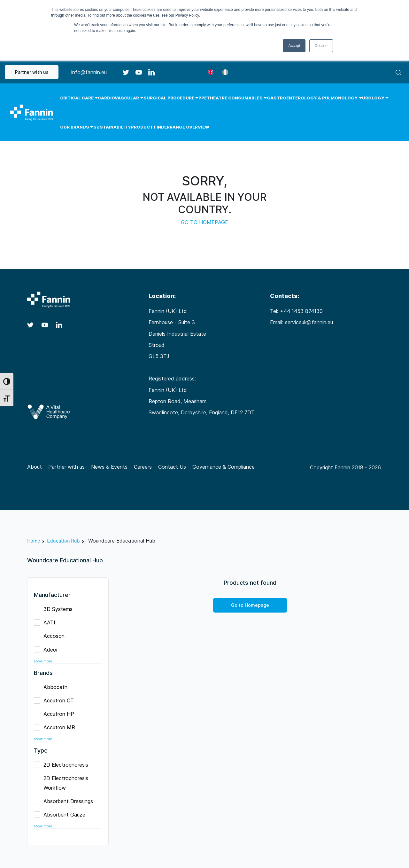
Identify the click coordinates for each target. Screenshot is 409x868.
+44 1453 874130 (301, 311)
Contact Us (172, 467)
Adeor (48, 649)
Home (34, 540)
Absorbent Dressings (66, 800)
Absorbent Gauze (62, 814)
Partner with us (32, 72)
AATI (47, 622)
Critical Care (77, 98)
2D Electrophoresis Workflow (61, 783)
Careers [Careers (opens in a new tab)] (143, 467)
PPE (203, 98)
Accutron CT (56, 700)
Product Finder (150, 127)
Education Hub (63, 540)
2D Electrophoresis (63, 764)
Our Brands (75, 127)
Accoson (51, 635)
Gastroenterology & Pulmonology (312, 98)
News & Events (109, 467)
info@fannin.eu (89, 72)
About (35, 467)
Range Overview (189, 127)
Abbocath (53, 686)
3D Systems (55, 608)
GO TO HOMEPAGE (204, 222)
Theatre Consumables (235, 98)
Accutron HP (56, 713)
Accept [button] (294, 46)
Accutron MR (57, 727)
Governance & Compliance (224, 467)
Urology (373, 98)
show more (43, 661)
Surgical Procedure (169, 98)
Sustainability (112, 127)
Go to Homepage (250, 605)
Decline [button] (321, 46)
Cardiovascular (118, 98)
